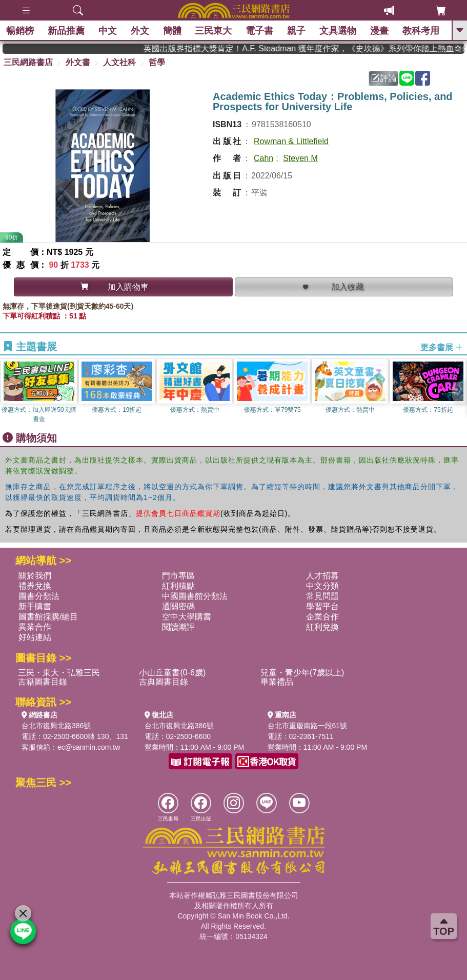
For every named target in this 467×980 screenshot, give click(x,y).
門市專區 (178, 576)
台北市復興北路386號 (56, 726)
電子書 (261, 31)
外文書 (78, 62)
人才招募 (322, 576)
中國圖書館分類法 (195, 596)
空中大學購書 (187, 617)
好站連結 (35, 637)
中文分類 (322, 586)
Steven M (300, 158)
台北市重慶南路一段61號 (308, 726)
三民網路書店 (28, 62)
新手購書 (35, 606)
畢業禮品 (277, 682)
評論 (384, 78)
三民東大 (215, 31)
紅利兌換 (322, 627)
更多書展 (442, 347)
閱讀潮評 (178, 627)
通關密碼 (178, 606)
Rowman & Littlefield (291, 141)
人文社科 (119, 62)
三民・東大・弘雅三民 (59, 673)
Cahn (263, 158)
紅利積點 (178, 586)
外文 (141, 31)
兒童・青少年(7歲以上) (302, 673)
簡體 (173, 31)
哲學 (157, 62)
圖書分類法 (39, 596)
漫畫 (380, 31)
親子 (298, 31)
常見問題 (322, 596)
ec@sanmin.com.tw (89, 747)
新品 (68, 31)
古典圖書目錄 (164, 682)
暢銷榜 (22, 31)
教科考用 (422, 31)
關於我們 (35, 576)
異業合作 (35, 627)
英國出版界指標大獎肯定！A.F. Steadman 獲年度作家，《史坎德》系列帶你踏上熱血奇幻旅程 (312, 48)
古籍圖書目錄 (43, 682)
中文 (109, 31)
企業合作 (322, 617)
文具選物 (339, 31)
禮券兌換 (35, 586)
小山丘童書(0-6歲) (172, 673)
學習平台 (322, 606)
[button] (459, 393)
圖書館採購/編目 (48, 617)
